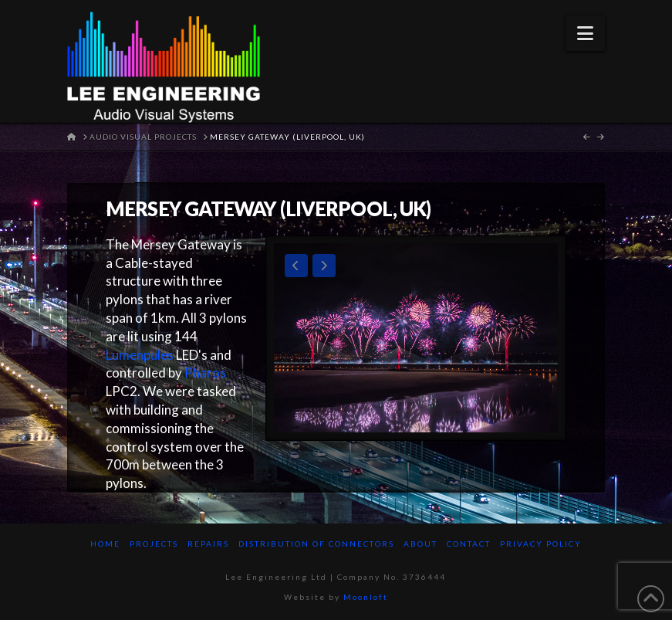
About (420, 544)
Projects (154, 544)
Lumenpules (140, 355)
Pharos (205, 373)
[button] (585, 33)
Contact (469, 544)
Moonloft (366, 597)
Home (105, 544)
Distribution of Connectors (316, 544)
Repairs (208, 544)
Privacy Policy (541, 544)
